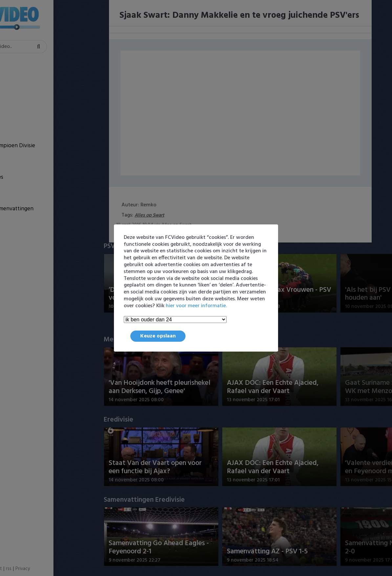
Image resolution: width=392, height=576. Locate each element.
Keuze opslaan (158, 336)
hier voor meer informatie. (196, 306)
